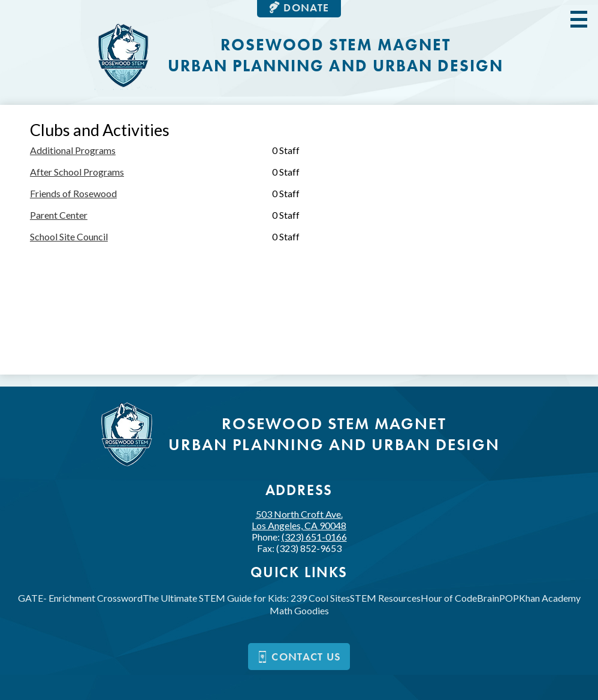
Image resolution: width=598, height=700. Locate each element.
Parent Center (59, 215)
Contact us (299, 657)
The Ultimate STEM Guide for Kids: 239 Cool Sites (246, 598)
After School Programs (77, 172)
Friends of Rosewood (73, 193)
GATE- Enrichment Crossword (80, 598)
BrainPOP (498, 598)
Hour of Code (449, 598)
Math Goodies (299, 610)
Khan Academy (550, 598)
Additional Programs (73, 150)
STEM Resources (385, 598)
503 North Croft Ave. (299, 520)
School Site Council (69, 236)
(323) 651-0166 (314, 537)
